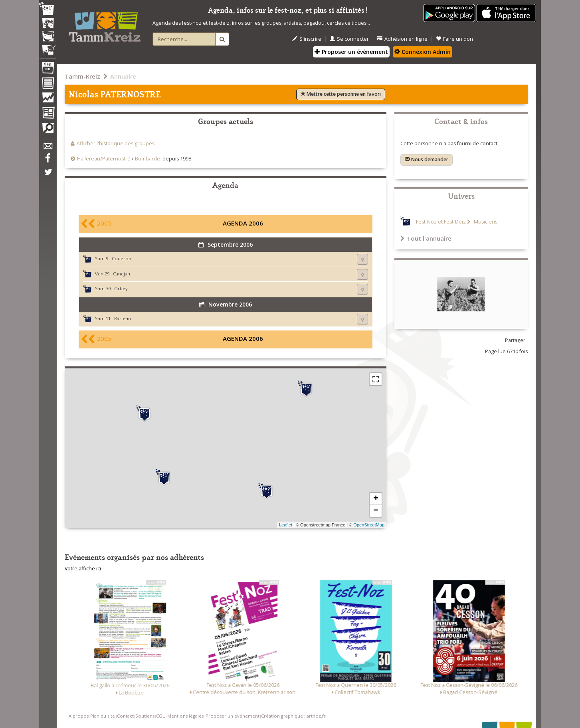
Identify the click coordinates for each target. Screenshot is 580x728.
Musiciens (485, 222)
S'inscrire (307, 39)
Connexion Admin (423, 52)
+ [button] (376, 499)
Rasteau (123, 318)
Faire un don (454, 39)
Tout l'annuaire (426, 238)
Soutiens (145, 716)
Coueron (122, 258)
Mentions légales (185, 716)
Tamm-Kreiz (82, 76)
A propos (79, 716)
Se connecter (349, 39)
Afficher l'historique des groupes (116, 143)
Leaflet (286, 525)
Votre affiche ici (83, 569)
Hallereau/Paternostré (104, 159)
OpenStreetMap (369, 525)
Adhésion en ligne (402, 39)
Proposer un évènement (351, 52)
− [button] (376, 511)
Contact (125, 716)
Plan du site (103, 716)
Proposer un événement (233, 716)
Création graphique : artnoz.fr (293, 716)
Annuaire (123, 76)
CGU (161, 716)
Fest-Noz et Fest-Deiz (441, 222)
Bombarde (147, 159)
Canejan (122, 274)
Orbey (121, 288)
